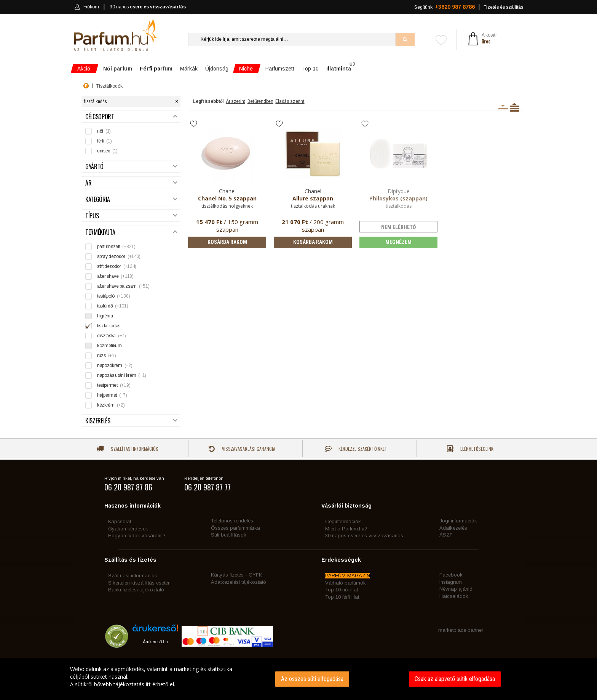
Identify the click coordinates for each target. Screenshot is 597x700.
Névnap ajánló (456, 589)
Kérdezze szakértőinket (356, 449)
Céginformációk (343, 521)
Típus (131, 216)
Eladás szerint (290, 101)
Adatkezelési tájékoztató (239, 582)
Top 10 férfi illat (342, 597)
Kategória (131, 199)
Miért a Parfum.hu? (346, 529)
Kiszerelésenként (503, 107)
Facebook (451, 575)
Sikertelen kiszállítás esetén (139, 583)
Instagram (451, 582)
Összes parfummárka (235, 528)
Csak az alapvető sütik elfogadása (455, 679)
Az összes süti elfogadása (312, 679)
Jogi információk (458, 521)
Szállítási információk (127, 449)
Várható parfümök (346, 583)
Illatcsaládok (454, 596)
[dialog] (298, 679)
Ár (131, 183)
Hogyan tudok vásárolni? (137, 536)
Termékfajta (131, 232)
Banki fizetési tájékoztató (136, 590)
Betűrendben (260, 101)
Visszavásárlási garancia (242, 449)
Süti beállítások (229, 535)
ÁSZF (446, 535)
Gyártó (131, 167)
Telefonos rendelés (232, 521)
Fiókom (87, 7)
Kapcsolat (120, 521)
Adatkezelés (453, 528)
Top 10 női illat (342, 590)
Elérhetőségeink (470, 449)
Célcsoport (131, 117)
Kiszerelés (131, 421)
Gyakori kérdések (128, 529)
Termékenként (515, 107)
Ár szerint (235, 101)
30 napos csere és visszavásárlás (364, 536)
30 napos (148, 7)
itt (148, 684)
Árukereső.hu (155, 642)
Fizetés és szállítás (503, 7)
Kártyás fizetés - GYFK (236, 575)
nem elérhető (398, 227)
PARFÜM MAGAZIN (348, 576)
